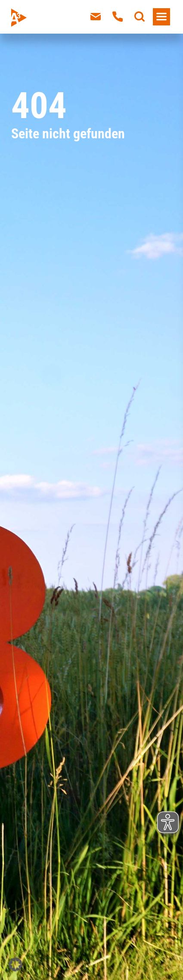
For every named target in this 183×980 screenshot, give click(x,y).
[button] (16, 964)
